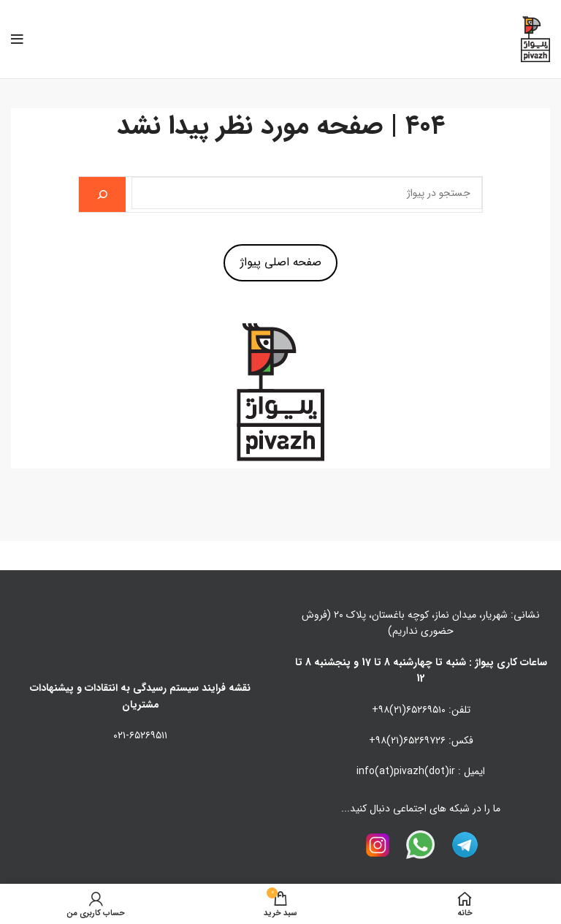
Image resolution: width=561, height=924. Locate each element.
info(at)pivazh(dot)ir (406, 771)
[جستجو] (102, 194)
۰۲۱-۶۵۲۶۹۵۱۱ (140, 735)
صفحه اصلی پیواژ (281, 262)
